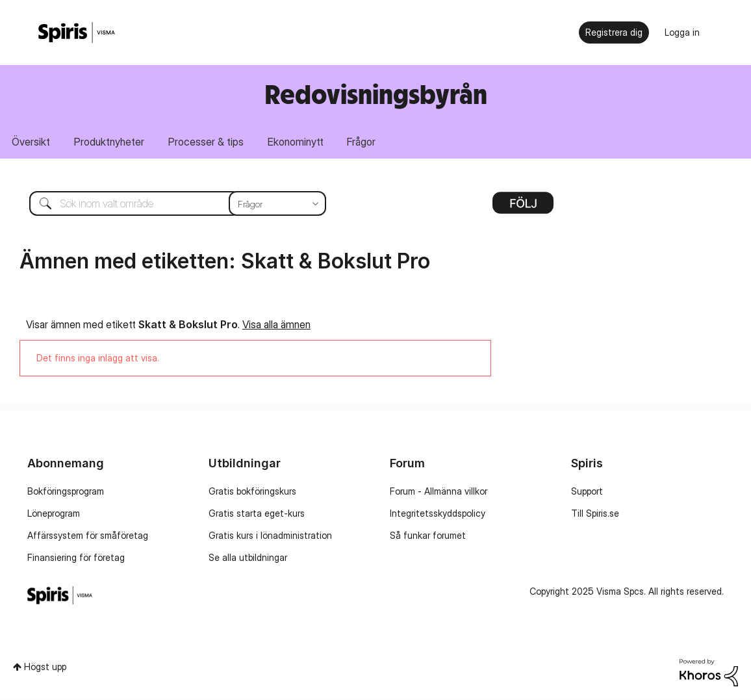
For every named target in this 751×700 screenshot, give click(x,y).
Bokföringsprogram (66, 491)
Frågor (365, 142)
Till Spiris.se (595, 513)
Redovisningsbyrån (376, 94)
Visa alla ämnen (276, 324)
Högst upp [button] (45, 667)
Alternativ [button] (523, 208)
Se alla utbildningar (248, 557)
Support (587, 491)
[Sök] (168, 204)
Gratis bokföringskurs (252, 491)
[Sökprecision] (277, 204)
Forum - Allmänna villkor (439, 491)
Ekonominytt (298, 142)
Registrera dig (614, 32)
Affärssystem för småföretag (88, 535)
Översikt (32, 142)
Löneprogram (54, 513)
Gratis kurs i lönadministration (270, 535)
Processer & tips (208, 142)
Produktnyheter (110, 142)
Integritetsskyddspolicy (438, 513)
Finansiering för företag (76, 557)
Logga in (682, 32)
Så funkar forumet (428, 535)
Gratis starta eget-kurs (257, 513)
